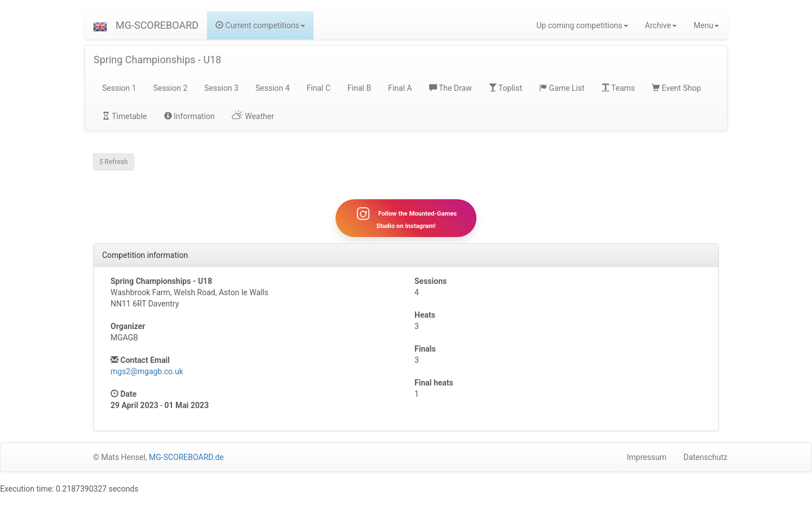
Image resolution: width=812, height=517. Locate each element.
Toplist (506, 88)
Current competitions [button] (260, 25)
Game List (562, 88)
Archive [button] (661, 25)
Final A (400, 88)
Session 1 (119, 88)
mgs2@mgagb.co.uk (147, 371)
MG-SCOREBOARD (157, 25)
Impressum (647, 457)
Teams (618, 88)
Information (189, 116)
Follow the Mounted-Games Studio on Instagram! (406, 218)
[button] (100, 25)
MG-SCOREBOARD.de (186, 457)
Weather (253, 116)
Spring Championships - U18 (157, 60)
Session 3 (221, 88)
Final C (319, 88)
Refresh (114, 162)
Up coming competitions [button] (582, 25)
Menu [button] (706, 25)
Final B (359, 88)
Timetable (125, 116)
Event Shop (676, 88)
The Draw (451, 88)
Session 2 (171, 88)
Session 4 (273, 88)
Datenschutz (705, 457)
